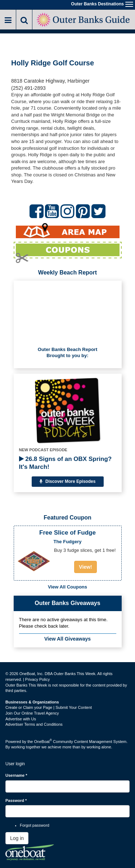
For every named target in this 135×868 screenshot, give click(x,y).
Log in (17, 838)
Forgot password (35, 825)
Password (16, 800)
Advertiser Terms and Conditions (34, 724)
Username (16, 775)
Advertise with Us (21, 719)
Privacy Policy (37, 679)
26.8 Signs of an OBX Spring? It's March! (66, 463)
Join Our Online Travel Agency (32, 713)
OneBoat (43, 742)
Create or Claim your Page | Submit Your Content (49, 707)
